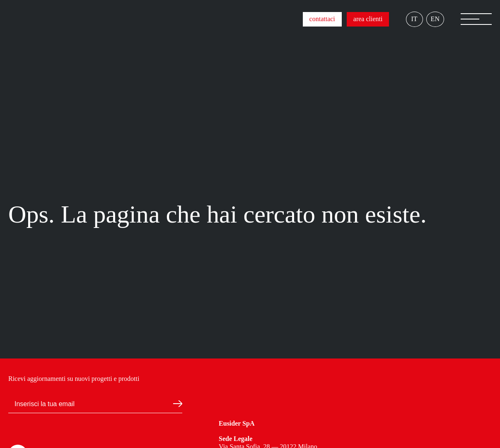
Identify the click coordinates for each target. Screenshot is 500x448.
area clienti (368, 19)
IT (414, 19)
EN (435, 19)
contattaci (322, 19)
